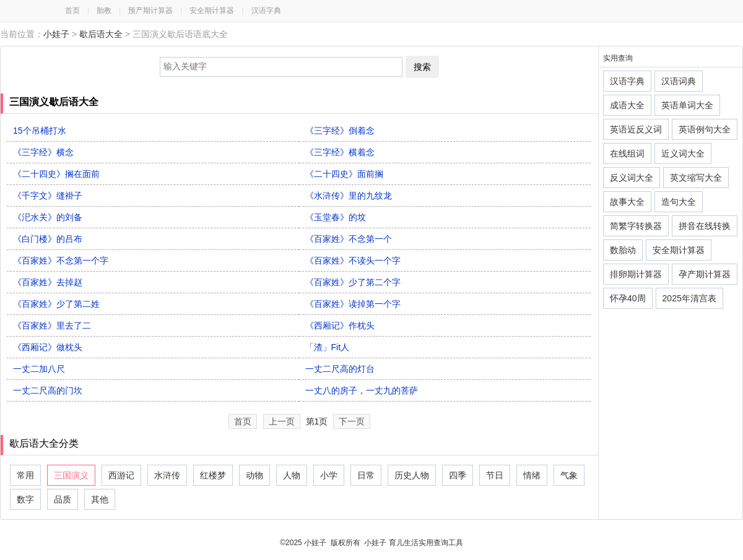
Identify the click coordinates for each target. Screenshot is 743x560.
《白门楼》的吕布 (48, 239)
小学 (329, 475)
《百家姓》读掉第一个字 (353, 304)
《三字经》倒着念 (340, 131)
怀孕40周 (628, 298)
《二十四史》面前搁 (344, 174)
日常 (366, 475)
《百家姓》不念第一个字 (61, 261)
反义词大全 (632, 178)
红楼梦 (213, 475)
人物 (292, 475)
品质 (63, 499)
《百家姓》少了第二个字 (353, 282)
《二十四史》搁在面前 (56, 174)
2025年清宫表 (689, 298)
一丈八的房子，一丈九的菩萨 (362, 390)
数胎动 (623, 250)
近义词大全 (683, 153)
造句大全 (679, 202)
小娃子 (56, 34)
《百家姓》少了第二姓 (56, 304)
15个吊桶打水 (40, 131)
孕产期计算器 (705, 274)
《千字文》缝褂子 (48, 196)
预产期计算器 (150, 11)
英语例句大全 (705, 129)
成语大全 (627, 105)
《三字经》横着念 (340, 152)
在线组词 (627, 153)
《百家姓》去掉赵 (48, 282)
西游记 (121, 475)
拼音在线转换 (705, 226)
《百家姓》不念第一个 (349, 239)
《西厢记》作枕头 (340, 325)
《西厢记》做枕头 (48, 347)
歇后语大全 (101, 34)
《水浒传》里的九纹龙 (349, 196)
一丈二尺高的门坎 (48, 390)
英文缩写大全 (696, 178)
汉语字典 (266, 11)
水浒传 (167, 475)
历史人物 (412, 475)
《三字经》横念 (43, 152)
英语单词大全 (687, 105)
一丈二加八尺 (39, 369)
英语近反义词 (636, 129)
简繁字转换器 (636, 226)
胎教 (104, 11)
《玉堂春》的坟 (336, 217)
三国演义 (71, 475)
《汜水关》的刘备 (48, 217)
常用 (25, 475)
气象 (569, 475)
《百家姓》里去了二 (52, 325)
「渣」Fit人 (328, 347)
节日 (495, 475)
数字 (25, 499)
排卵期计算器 (636, 274)
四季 (458, 475)
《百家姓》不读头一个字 (353, 261)
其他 (100, 499)
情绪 (532, 475)
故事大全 (627, 202)
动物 (254, 475)
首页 (72, 11)
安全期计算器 (212, 11)
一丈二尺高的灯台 (340, 369)
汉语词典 (679, 81)
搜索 (422, 67)
